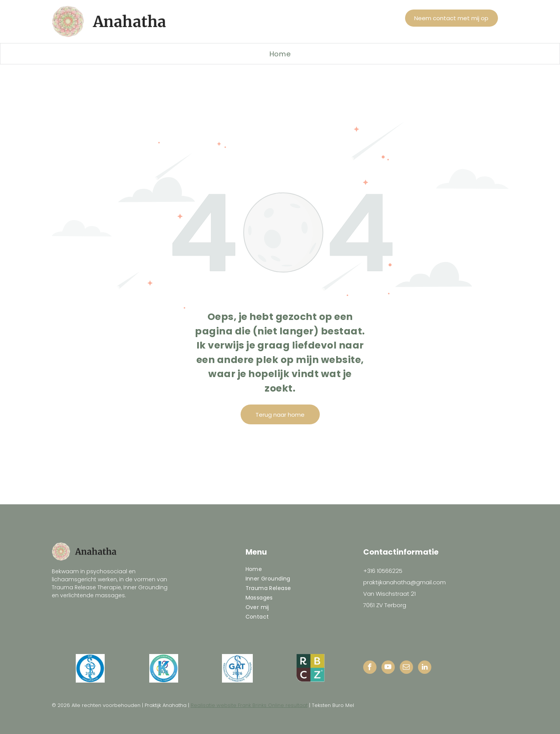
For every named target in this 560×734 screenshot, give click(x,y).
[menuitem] (280, 54)
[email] (406, 668)
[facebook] (370, 668)
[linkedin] (425, 668)
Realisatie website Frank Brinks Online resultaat (249, 705)
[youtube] (388, 668)
